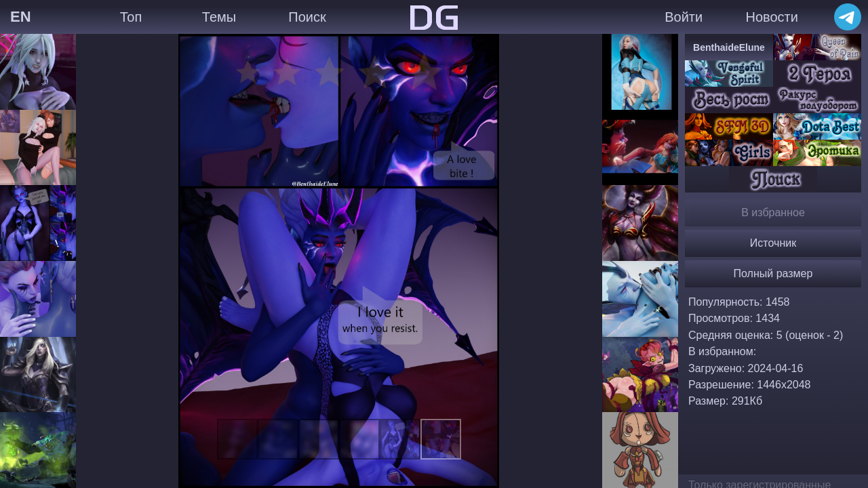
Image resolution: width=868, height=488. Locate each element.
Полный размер (773, 273)
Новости (771, 17)
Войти (684, 17)
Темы (219, 17)
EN (21, 17)
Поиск (307, 17)
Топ (131, 17)
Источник (773, 243)
